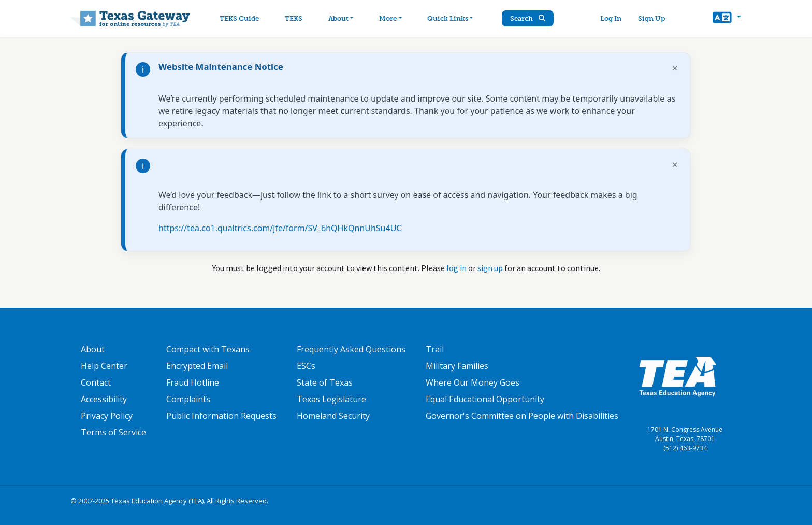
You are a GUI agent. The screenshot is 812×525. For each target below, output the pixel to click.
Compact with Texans (208, 349)
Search (528, 18)
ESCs (306, 366)
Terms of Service (113, 432)
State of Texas (325, 382)
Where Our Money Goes (473, 382)
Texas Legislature (331, 399)
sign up (490, 268)
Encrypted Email (197, 366)
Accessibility (104, 399)
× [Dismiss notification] (675, 68)
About (93, 349)
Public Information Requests (221, 416)
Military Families (457, 366)
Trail (435, 349)
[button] (727, 19)
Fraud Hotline (193, 382)
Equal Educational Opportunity (485, 399)
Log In (611, 18)
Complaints (188, 399)
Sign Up (651, 18)
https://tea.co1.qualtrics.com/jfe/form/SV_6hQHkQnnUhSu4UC (280, 228)
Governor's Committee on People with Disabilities (522, 416)
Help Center (104, 366)
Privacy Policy (107, 416)
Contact (96, 382)
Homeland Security (333, 416)
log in (456, 268)
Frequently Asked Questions (351, 349)
